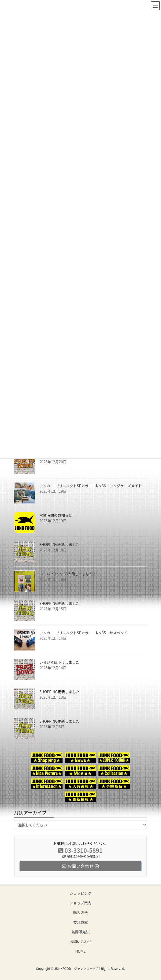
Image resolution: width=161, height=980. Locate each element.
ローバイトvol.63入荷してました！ (68, 574)
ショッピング (80, 893)
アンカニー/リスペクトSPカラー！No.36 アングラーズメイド (91, 486)
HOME (80, 951)
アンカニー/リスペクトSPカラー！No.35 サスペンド (83, 633)
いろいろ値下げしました (59, 662)
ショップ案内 (80, 903)
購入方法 (80, 912)
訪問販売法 (80, 932)
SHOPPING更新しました (60, 544)
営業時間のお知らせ (56, 515)
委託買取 (80, 922)
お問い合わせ (80, 941)
